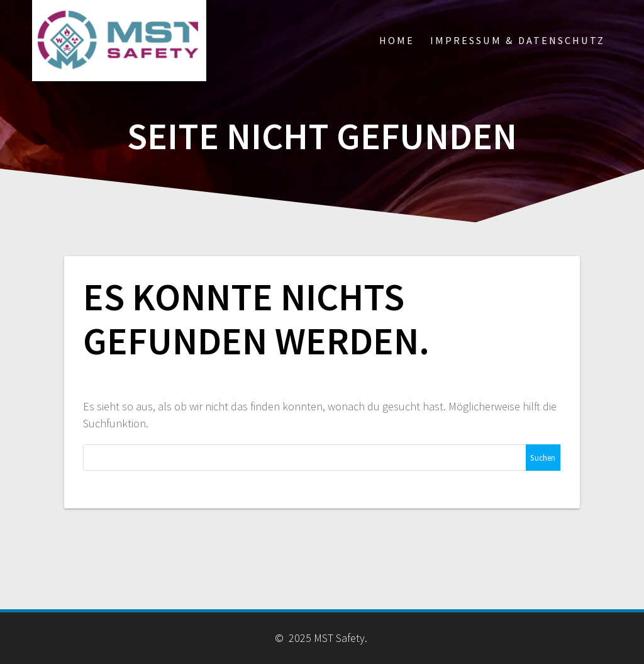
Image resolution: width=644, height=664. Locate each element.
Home (397, 40)
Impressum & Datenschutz (518, 40)
